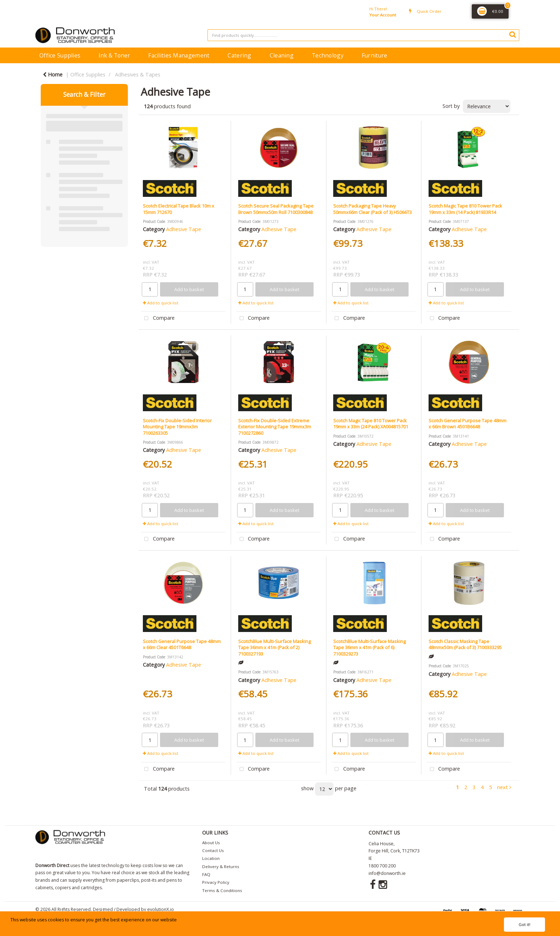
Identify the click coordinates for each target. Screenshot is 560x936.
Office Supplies (60, 55)
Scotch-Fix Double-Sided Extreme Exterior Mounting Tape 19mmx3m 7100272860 (275, 427)
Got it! (524, 924)
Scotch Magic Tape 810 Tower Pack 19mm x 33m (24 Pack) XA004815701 (371, 424)
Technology (328, 55)
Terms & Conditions (222, 890)
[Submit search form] (512, 34)
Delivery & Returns (221, 867)
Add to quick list (161, 303)
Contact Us (213, 850)
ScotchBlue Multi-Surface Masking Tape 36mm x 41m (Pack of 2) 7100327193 (274, 648)
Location (211, 858)
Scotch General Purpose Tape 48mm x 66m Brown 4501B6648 (467, 424)
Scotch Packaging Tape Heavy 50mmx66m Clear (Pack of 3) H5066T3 (372, 209)
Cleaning (282, 55)
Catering (239, 55)
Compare (158, 318)
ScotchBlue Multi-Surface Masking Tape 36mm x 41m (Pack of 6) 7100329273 (369, 648)
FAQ (206, 874)
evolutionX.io (161, 909)
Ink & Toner (114, 55)
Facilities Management (179, 55)
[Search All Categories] (363, 35)
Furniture (375, 55)
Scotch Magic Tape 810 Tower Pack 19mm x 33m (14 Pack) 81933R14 (465, 209)
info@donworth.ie (387, 873)
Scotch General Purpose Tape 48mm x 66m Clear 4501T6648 (182, 644)
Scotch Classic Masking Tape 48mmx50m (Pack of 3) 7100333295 (465, 644)
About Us (211, 843)
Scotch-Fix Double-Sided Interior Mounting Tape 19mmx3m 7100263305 (177, 427)
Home (53, 74)
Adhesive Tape (184, 229)
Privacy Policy (216, 882)
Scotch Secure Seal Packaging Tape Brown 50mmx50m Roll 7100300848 (276, 209)
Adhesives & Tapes (138, 74)
